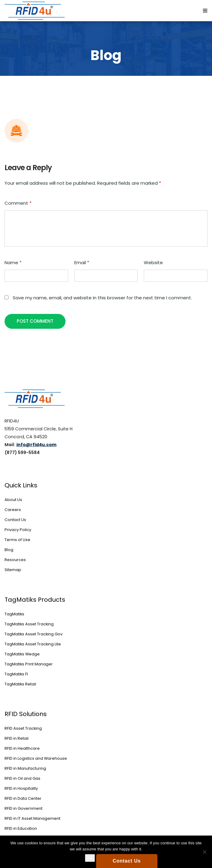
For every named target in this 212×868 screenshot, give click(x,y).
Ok (90, 858)
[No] (204, 852)
